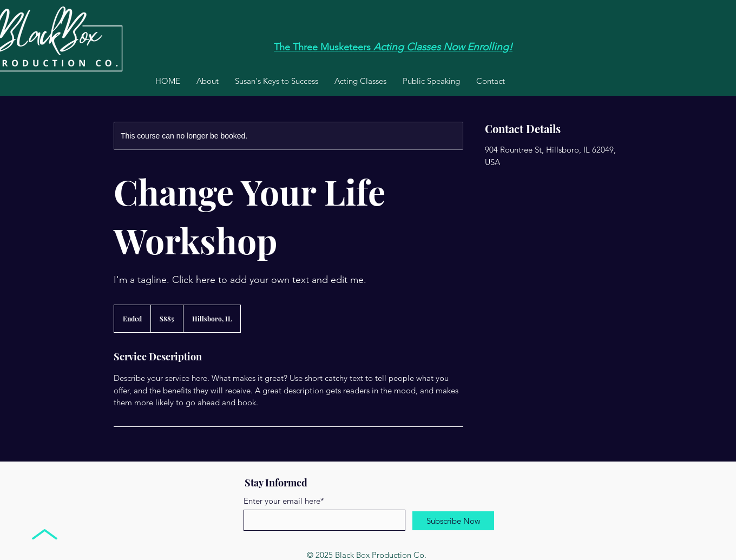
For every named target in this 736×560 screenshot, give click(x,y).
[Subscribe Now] (453, 521)
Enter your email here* (284, 501)
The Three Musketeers (322, 47)
